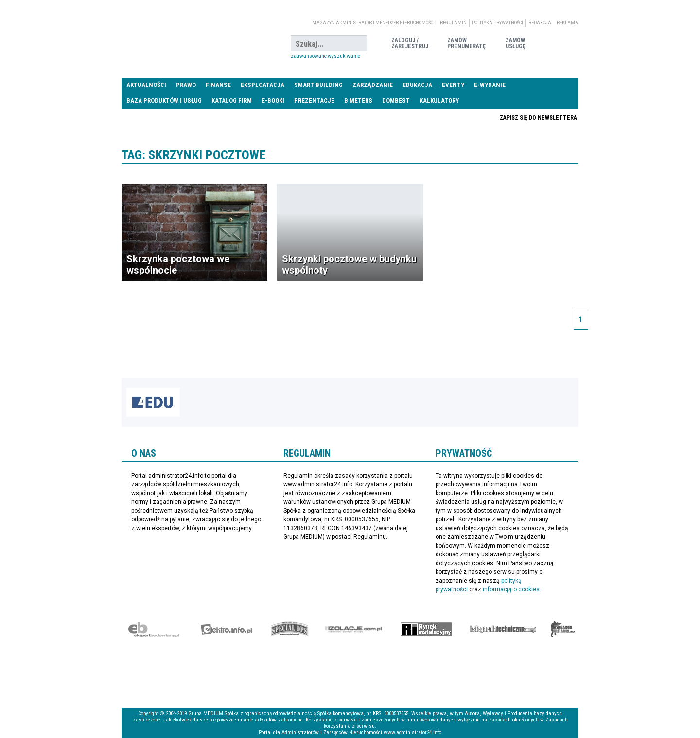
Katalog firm (232, 100)
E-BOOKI (273, 100)
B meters (358, 100)
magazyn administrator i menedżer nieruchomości (373, 23)
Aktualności (146, 85)
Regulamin (453, 23)
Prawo (186, 85)
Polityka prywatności (498, 23)
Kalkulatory (439, 100)
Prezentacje (314, 100)
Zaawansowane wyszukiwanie (325, 56)
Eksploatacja (262, 85)
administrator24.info (194, 44)
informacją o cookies (511, 589)
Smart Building (318, 85)
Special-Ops (290, 629)
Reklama (568, 23)
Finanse (218, 85)
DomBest (396, 100)
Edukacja (417, 85)
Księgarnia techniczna (503, 629)
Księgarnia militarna (563, 629)
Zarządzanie (373, 85)
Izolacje (354, 629)
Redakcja (540, 23)
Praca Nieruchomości (426, 117)
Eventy (453, 85)
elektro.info (226, 629)
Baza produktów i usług (164, 100)
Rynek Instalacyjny (427, 629)
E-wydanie (490, 85)
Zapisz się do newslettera (538, 118)
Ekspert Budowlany (154, 629)
